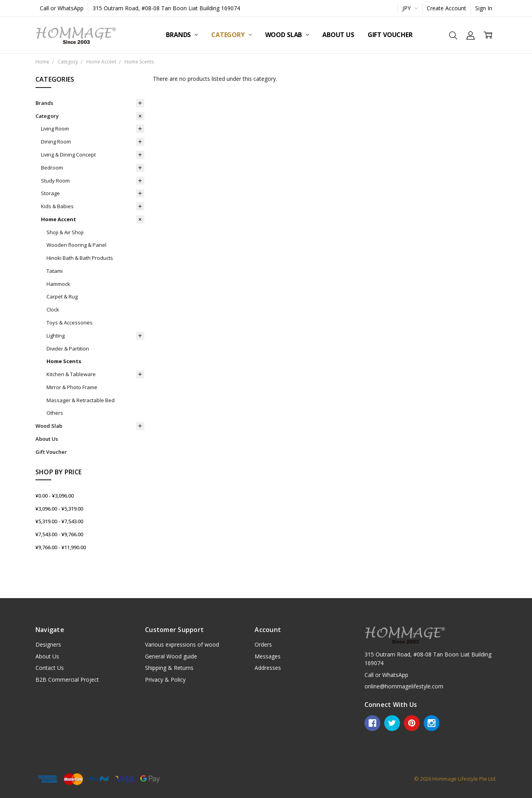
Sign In (484, 8)
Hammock (58, 284)
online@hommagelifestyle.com (404, 686)
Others (55, 413)
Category (232, 35)
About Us (338, 35)
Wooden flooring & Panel (76, 245)
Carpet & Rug (62, 296)
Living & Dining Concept (68, 155)
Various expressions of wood (182, 644)
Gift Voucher (390, 35)
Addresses (268, 668)
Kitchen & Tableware (71, 374)
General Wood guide (171, 656)
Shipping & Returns (169, 668)
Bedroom (52, 168)
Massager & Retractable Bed (81, 400)
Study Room (55, 181)
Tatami (55, 271)
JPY (410, 8)
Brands (182, 35)
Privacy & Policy (165, 680)
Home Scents (64, 361)
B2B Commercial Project (67, 680)
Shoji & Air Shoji (65, 232)
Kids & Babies (57, 206)
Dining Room (56, 142)
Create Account (446, 8)
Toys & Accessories (70, 323)
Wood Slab (287, 35)
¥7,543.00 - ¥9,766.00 (59, 534)
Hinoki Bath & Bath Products (80, 258)
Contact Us (50, 668)
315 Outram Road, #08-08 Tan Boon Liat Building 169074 (166, 8)
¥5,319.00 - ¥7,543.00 (59, 521)
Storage (50, 193)
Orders (263, 644)
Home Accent (59, 219)
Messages (268, 656)
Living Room (55, 129)
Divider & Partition (68, 349)
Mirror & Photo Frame (72, 387)
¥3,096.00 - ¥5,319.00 (59, 509)
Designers (48, 644)
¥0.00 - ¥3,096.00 (55, 496)
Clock (53, 310)
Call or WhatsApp (62, 8)
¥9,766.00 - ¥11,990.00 (61, 547)
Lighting (56, 336)
